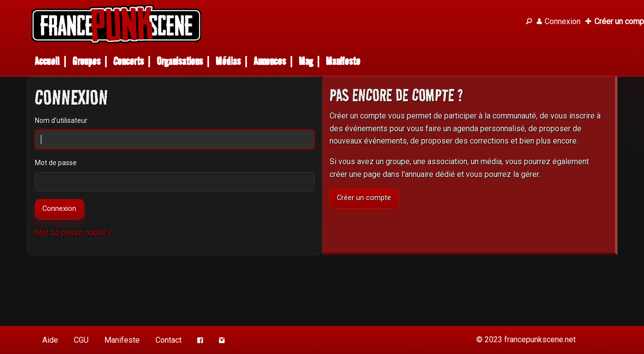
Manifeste (343, 61)
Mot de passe (56, 163)
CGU (81, 340)
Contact (169, 340)
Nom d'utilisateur (61, 120)
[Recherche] (529, 22)
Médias (228, 61)
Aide (50, 340)
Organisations (180, 61)
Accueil (47, 61)
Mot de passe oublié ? (74, 233)
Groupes (86, 61)
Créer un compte (364, 198)
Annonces (270, 61)
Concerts (128, 61)
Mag (306, 61)
